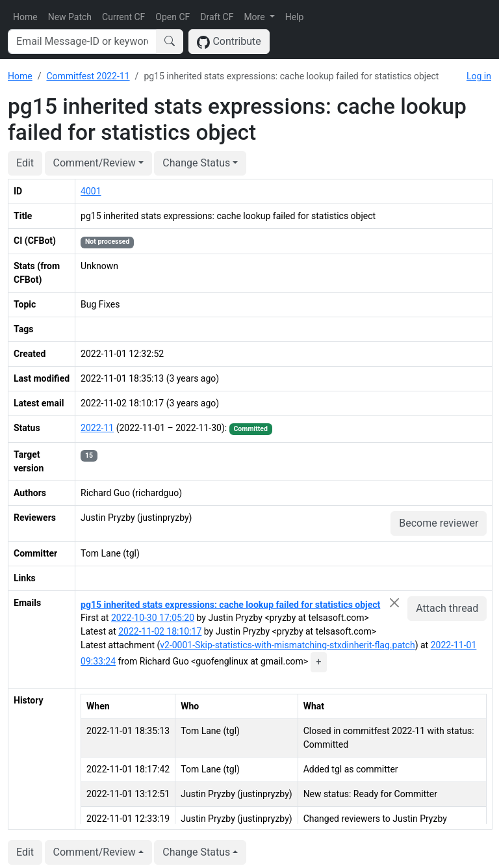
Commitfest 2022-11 (88, 76)
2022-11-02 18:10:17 (160, 631)
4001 (91, 191)
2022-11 (97, 428)
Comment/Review (95, 163)
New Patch (70, 17)
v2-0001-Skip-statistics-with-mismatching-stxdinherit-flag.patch (287, 645)
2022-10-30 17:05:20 (153, 618)
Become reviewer (439, 523)
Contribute (229, 42)
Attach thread (447, 608)
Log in (479, 76)
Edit (25, 163)
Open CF (173, 17)
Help (295, 17)
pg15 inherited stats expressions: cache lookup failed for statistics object (230, 604)
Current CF (123, 17)
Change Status (196, 163)
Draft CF (217, 17)
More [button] (255, 17)
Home (25, 17)
